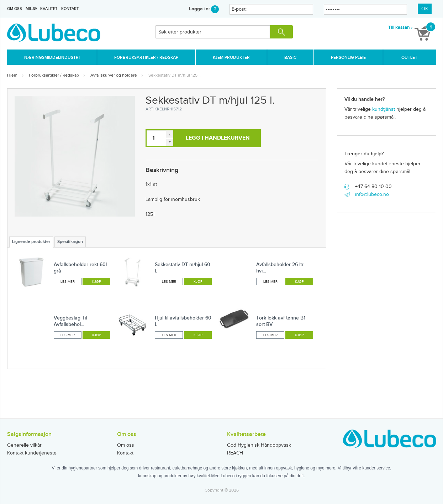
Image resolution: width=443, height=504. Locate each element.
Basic (290, 58)
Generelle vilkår (24, 445)
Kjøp (97, 282)
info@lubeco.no (372, 194)
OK (425, 9)
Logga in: (204, 9)
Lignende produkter (31, 242)
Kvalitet (49, 9)
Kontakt (70, 9)
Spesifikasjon (70, 242)
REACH (235, 453)
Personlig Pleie (348, 58)
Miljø (31, 9)
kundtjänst (384, 109)
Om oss (15, 9)
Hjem (12, 75)
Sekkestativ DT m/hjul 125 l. (175, 75)
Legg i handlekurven (218, 138)
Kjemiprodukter (231, 58)
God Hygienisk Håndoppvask (259, 445)
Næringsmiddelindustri (52, 58)
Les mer (68, 282)
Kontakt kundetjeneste (32, 453)
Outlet (409, 58)
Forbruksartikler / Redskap (146, 58)
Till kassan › (400, 27)
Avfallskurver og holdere (114, 75)
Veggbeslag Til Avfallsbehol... (70, 321)
